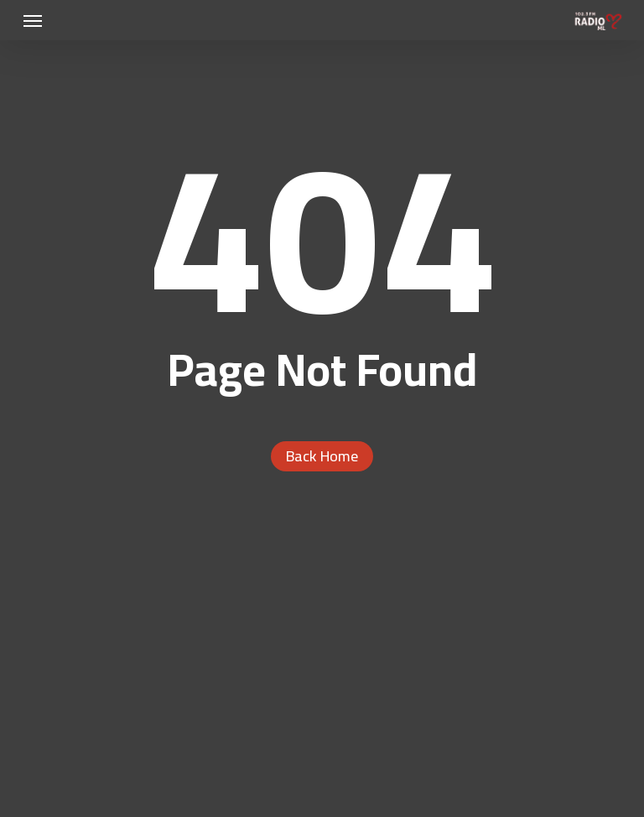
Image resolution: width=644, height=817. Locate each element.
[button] (33, 20)
